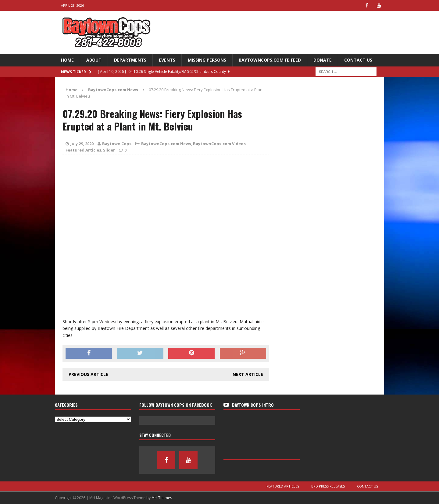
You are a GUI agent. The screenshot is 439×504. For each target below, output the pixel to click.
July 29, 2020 (82, 144)
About (94, 60)
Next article (248, 374)
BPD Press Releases (328, 486)
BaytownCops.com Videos (219, 144)
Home (67, 60)
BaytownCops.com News (166, 144)
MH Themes (162, 498)
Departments (130, 60)
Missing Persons (207, 60)
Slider (109, 150)
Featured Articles (83, 150)
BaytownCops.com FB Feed (270, 60)
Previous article (88, 374)
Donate (323, 60)
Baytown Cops (117, 144)
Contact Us (358, 60)
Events (167, 60)
